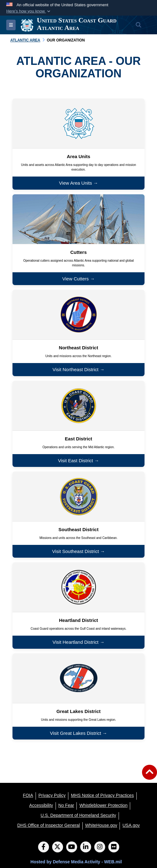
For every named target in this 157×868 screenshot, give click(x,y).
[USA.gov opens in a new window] (131, 825)
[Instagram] (100, 847)
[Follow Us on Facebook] (44, 847)
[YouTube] (72, 847)
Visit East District (76, 461)
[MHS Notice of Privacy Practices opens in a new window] (102, 795)
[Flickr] (114, 847)
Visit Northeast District (75, 369)
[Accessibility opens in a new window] (41, 805)
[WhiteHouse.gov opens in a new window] (101, 825)
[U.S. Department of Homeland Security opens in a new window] (78, 815)
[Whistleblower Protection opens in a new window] (103, 805)
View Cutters (76, 279)
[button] (29, 11)
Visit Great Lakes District (76, 733)
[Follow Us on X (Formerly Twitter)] (58, 847)
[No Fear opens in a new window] (66, 805)
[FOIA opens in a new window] (28, 795)
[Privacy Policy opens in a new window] (52, 795)
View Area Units (76, 183)
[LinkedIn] (86, 847)
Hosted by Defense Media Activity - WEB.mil (76, 862)
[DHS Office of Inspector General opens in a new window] (49, 825)
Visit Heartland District (75, 642)
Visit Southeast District (76, 551)
